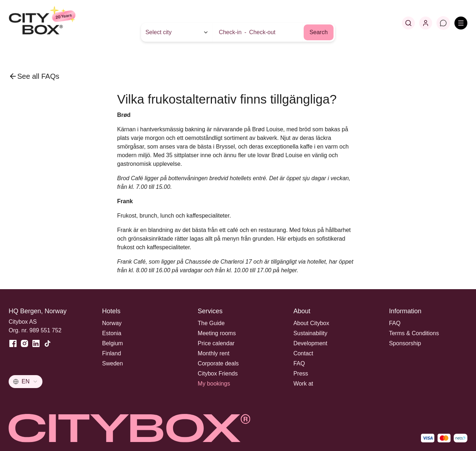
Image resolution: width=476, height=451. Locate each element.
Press (301, 373)
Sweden (113, 363)
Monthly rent (214, 353)
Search (319, 32)
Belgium (113, 343)
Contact (303, 353)
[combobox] (26, 382)
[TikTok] (47, 343)
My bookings (214, 384)
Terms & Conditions (414, 333)
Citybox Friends (218, 373)
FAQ (299, 363)
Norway (112, 323)
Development (310, 343)
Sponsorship (405, 343)
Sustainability (310, 333)
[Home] (60, 23)
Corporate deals (218, 363)
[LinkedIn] (36, 343)
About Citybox (311, 323)
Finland (112, 353)
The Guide (211, 323)
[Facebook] (13, 343)
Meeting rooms (217, 333)
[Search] (408, 23)
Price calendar (216, 343)
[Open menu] (461, 23)
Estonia (112, 333)
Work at (303, 384)
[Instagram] (24, 343)
